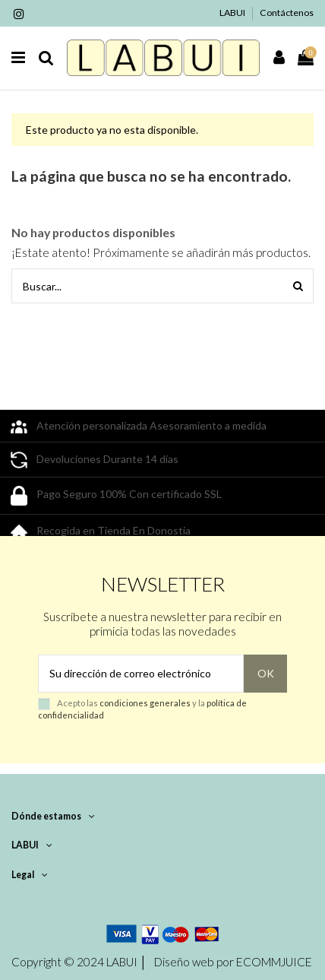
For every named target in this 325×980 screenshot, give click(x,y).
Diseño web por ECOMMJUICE (232, 962)
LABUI (233, 13)
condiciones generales (145, 703)
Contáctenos (287, 13)
